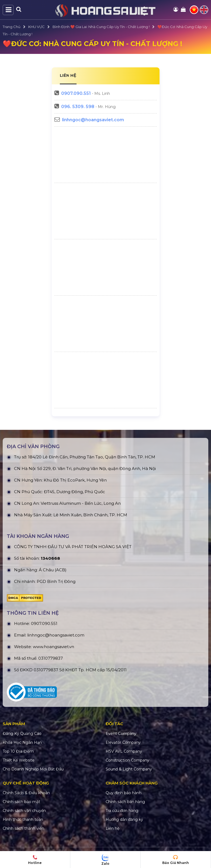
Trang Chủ (12, 27)
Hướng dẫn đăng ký (124, 819)
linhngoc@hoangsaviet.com (93, 120)
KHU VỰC (37, 27)
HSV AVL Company (124, 751)
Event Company (121, 734)
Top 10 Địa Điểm (18, 751)
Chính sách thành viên (23, 828)
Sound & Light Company (129, 769)
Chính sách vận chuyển (24, 811)
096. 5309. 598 (78, 107)
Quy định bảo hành (124, 793)
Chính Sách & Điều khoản (26, 793)
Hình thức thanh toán (23, 819)
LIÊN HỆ (68, 75)
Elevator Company (123, 742)
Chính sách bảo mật (21, 802)
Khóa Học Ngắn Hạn (22, 742)
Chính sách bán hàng (125, 802)
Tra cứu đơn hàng (122, 811)
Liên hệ (113, 828)
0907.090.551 (76, 93)
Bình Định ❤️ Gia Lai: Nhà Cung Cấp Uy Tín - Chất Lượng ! (101, 27)
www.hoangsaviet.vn (53, 647)
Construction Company (127, 760)
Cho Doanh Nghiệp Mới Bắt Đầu (33, 769)
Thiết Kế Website (19, 760)
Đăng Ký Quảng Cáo (22, 734)
